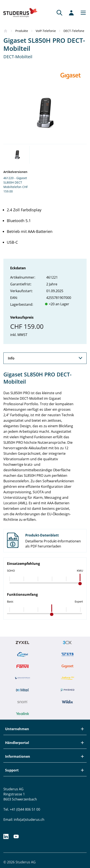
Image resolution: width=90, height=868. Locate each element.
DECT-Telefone (74, 31)
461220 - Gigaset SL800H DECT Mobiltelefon (15, 182)
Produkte (22, 31)
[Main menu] (82, 13)
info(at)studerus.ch (29, 820)
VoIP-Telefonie (46, 31)
